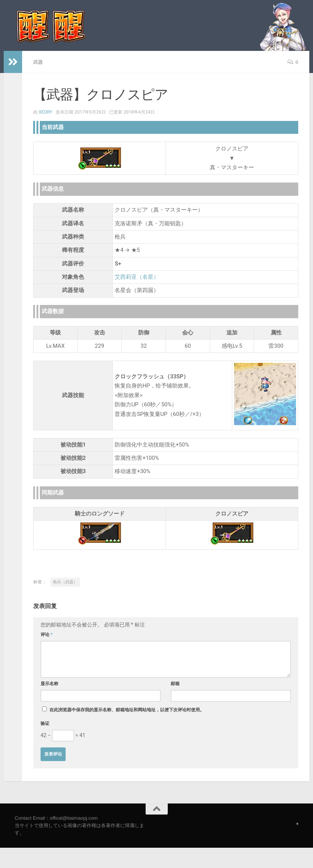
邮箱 (175, 683)
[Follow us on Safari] (297, 823)
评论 (47, 634)
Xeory (46, 112)
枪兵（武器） (65, 582)
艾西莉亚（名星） (137, 277)
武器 (38, 62)
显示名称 (49, 683)
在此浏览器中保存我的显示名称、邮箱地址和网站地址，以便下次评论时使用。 (127, 709)
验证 (45, 723)
